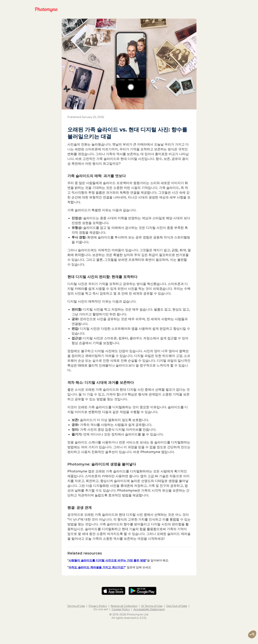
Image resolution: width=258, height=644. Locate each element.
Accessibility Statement (149, 609)
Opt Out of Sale (177, 606)
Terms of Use (76, 606)
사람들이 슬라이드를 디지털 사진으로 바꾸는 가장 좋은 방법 (107, 560)
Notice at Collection (124, 606)
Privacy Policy (98, 606)
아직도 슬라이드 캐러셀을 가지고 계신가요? (97, 567)
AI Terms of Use (152, 606)
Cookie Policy (121, 609)
